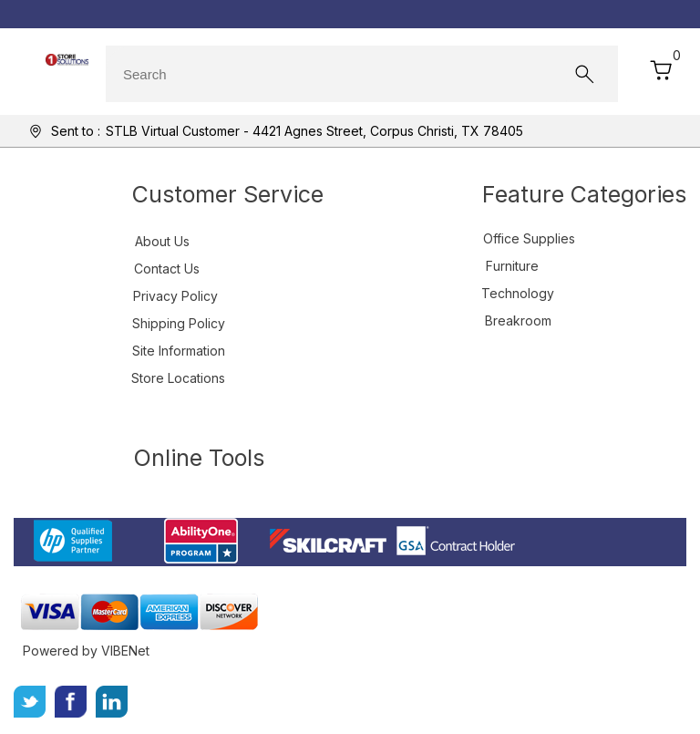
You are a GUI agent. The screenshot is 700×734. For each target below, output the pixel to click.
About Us (162, 241)
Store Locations (178, 378)
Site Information (179, 351)
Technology (518, 293)
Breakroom (518, 320)
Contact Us (167, 269)
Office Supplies (529, 238)
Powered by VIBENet (86, 651)
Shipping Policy (179, 323)
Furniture (512, 266)
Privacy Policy (175, 296)
